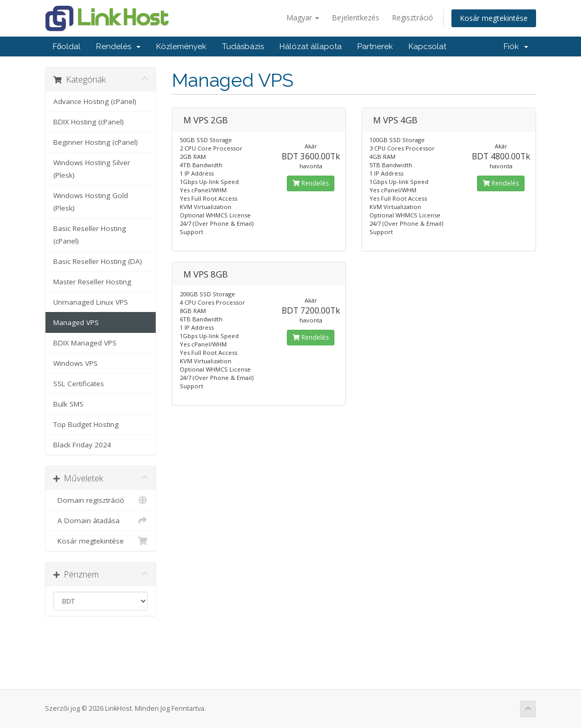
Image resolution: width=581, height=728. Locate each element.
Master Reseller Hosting (92, 282)
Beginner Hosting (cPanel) (96, 142)
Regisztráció (412, 18)
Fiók (516, 47)
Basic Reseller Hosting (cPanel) (90, 235)
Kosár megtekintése (494, 18)
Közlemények (181, 47)
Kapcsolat (427, 47)
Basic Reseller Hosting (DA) (98, 261)
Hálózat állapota (311, 47)
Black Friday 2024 (82, 445)
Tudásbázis (243, 47)
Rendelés (118, 47)
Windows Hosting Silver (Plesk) (92, 169)
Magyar (303, 18)
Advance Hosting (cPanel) (95, 101)
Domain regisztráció (101, 500)
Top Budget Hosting (86, 424)
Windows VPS (75, 363)
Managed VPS (76, 322)
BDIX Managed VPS (85, 343)
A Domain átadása (101, 521)
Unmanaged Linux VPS (91, 302)
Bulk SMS (68, 404)
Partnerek (375, 47)
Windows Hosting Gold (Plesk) (91, 202)
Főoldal (67, 47)
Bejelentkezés (356, 18)
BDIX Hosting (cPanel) (89, 122)
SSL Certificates (79, 384)
